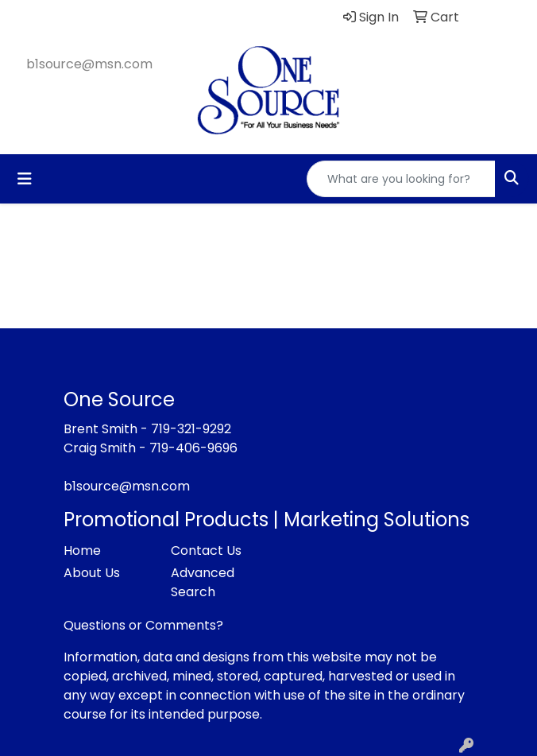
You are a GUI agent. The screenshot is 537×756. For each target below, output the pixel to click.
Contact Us (206, 551)
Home (82, 551)
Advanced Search (203, 582)
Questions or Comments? (143, 625)
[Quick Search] (401, 179)
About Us (92, 573)
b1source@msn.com (89, 64)
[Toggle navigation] (25, 179)
